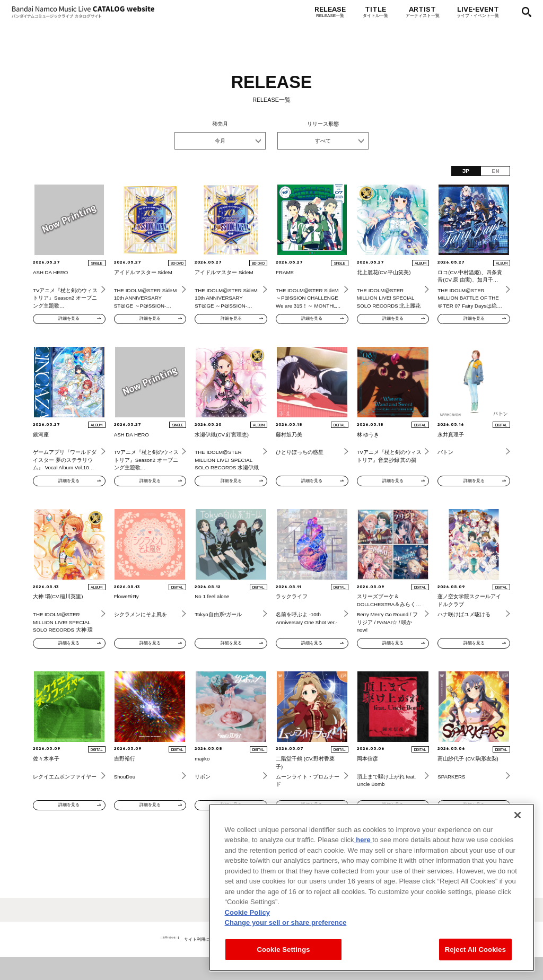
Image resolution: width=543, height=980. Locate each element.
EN (495, 171)
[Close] (518, 830)
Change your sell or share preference (286, 938)
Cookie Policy (247, 927)
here (364, 855)
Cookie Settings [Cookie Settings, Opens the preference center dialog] (283, 964)
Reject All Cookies (475, 964)
